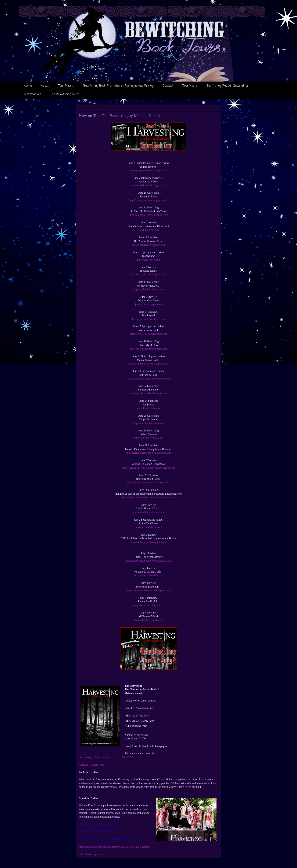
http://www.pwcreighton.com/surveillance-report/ (148, 498)
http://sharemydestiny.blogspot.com (148, 349)
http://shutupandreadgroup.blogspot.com (149, 379)
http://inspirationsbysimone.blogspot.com (149, 590)
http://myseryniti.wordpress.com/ (148, 319)
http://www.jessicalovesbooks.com (148, 334)
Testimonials (32, 94)
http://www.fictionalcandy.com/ (148, 512)
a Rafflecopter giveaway (92, 854)
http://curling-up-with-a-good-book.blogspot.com (149, 468)
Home (28, 86)
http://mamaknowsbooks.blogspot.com (149, 364)
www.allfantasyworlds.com (148, 620)
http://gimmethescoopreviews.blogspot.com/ (149, 561)
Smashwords (97, 765)
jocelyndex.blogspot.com (149, 304)
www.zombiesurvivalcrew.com (148, 245)
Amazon (83, 765)
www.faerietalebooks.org (148, 527)
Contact (168, 86)
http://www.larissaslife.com (148, 575)
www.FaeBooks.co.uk (148, 408)
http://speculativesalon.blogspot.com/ (148, 393)
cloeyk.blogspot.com (149, 230)
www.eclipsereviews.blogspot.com (149, 170)
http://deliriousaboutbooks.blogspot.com (148, 483)
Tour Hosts (190, 86)
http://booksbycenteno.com (148, 438)
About (45, 86)
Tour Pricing (66, 86)
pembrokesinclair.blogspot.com (148, 605)
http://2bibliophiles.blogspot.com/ (148, 542)
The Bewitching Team (65, 94)
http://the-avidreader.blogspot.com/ (149, 275)
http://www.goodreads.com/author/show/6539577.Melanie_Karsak (114, 847)
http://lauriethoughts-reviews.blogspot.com (148, 453)
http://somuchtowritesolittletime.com (148, 215)
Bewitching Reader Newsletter (227, 86)
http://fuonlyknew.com (148, 260)
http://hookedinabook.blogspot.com (148, 185)
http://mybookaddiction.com (148, 289)
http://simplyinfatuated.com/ (148, 423)
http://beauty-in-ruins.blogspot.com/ (148, 200)
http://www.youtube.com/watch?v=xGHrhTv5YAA (106, 757)
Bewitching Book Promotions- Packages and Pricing (118, 86)
